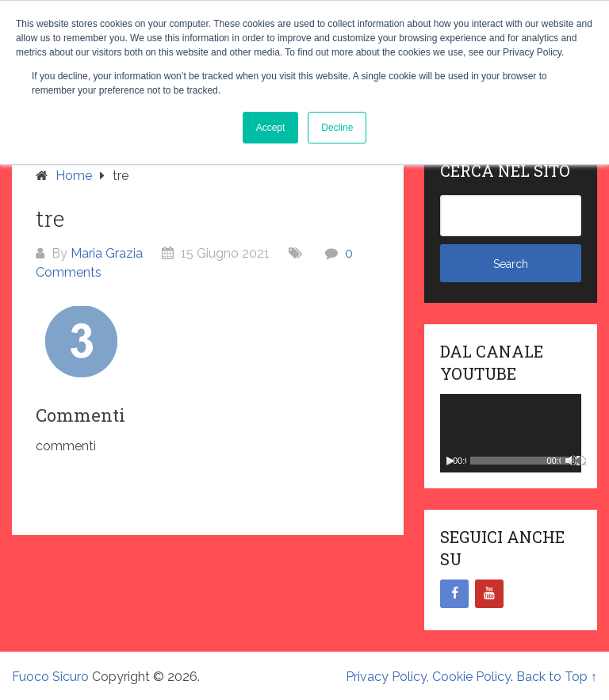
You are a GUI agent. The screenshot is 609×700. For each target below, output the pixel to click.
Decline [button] (337, 128)
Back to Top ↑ (557, 677)
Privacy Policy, (389, 677)
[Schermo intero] (581, 461)
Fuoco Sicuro (50, 677)
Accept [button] (271, 128)
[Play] (450, 461)
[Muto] (571, 461)
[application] (510, 434)
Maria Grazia (107, 253)
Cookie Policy (471, 677)
